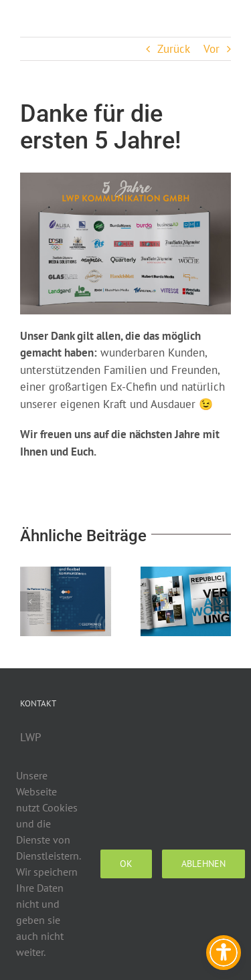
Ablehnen (203, 864)
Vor (212, 49)
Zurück (174, 49)
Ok (126, 864)
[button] (30, 601)
